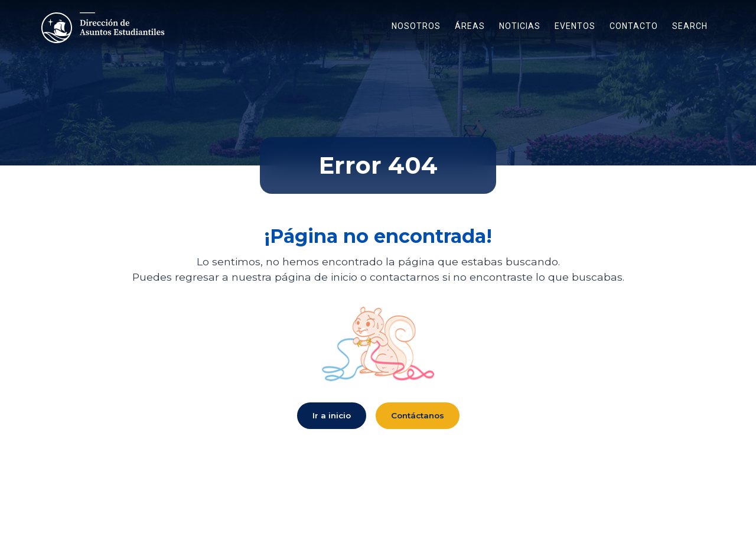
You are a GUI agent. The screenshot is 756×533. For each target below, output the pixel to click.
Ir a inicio (332, 415)
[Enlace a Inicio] (104, 28)
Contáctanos (418, 415)
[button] (416, 28)
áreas (470, 26)
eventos (575, 26)
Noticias (520, 26)
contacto (634, 26)
